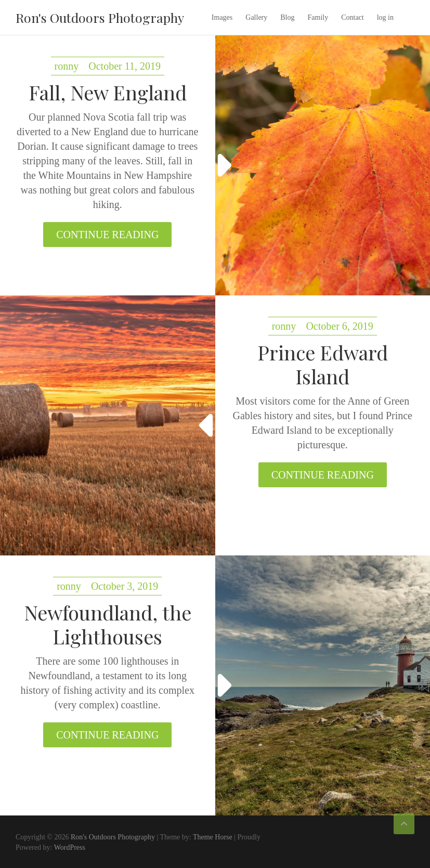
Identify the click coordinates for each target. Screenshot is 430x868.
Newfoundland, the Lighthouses (108, 624)
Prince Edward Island (323, 364)
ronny (67, 66)
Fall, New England (108, 92)
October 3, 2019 (125, 586)
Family (318, 17)
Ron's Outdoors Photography (100, 17)
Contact (353, 17)
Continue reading (107, 235)
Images (222, 17)
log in (385, 17)
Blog (287, 17)
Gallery (256, 17)
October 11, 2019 (125, 66)
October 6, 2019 (339, 326)
